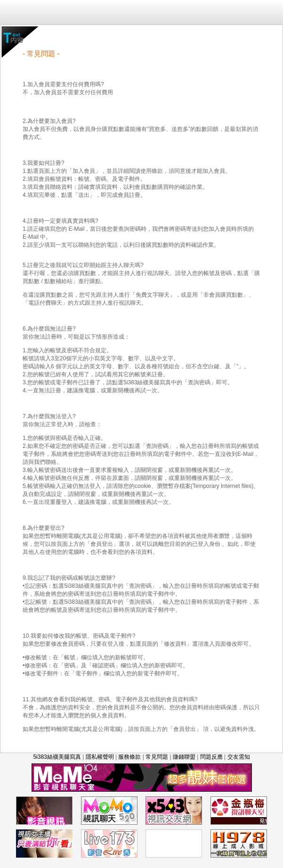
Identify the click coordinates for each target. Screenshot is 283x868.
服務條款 (129, 757)
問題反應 (211, 757)
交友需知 (239, 757)
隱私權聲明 (100, 757)
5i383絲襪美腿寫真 (57, 757)
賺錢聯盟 (184, 757)
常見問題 (157, 757)
